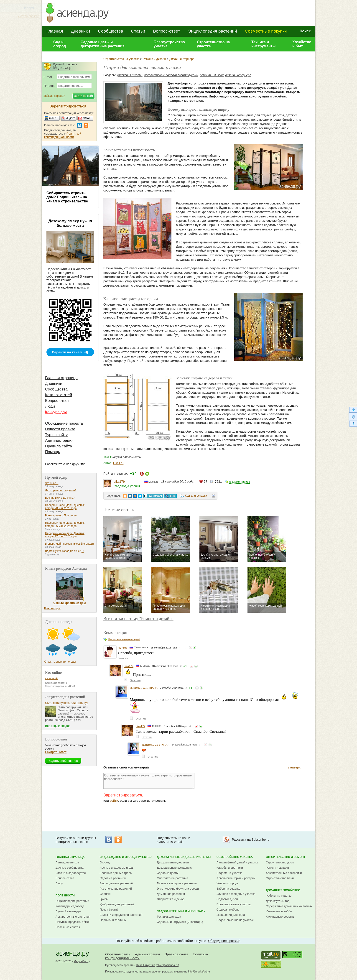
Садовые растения (113, 878)
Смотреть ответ (56, 752)
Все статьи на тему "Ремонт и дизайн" (138, 619)
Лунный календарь (69, 911)
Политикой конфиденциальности (63, 135)
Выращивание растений (116, 883)
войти (114, 801)
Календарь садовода (70, 906)
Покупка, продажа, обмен (73, 922)
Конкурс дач (56, 412)
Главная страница (61, 378)
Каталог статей (59, 395)
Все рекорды (52, 608)
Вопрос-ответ (166, 31)
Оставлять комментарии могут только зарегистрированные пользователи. (149, 781)
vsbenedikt (52, 678)
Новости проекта (60, 429)
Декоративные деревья (173, 862)
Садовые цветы (168, 873)
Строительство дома (280, 862)
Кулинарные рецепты (280, 917)
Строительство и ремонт (286, 857)
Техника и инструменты (263, 44)
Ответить (123, 658)
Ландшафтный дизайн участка (237, 862)
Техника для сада (169, 917)
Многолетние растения (173, 878)
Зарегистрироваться (123, 795)
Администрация (59, 440)
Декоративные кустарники (175, 868)
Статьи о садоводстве (71, 873)
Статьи (138, 31)
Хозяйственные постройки (284, 873)
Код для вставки (196, 496)
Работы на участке (279, 896)
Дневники (80, 31)
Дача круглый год (278, 901)
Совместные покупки (266, 31)
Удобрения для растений (117, 904)
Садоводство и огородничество (126, 857)
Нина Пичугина (145, 965)
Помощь (53, 452)
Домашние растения (171, 894)
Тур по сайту (56, 435)
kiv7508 (123, 648)
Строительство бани (280, 878)
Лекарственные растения (73, 917)
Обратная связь (118, 954)
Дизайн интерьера (182, 59)
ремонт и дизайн (212, 75)
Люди (50, 406)
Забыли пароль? (54, 96)
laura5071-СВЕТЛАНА (144, 688)
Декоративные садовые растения (184, 857)
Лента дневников (67, 862)
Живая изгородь (228, 883)
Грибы (104, 899)
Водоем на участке (229, 873)
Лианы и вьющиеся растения (177, 883)
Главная (55, 31)
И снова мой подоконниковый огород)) (69, 544)
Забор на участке (228, 889)
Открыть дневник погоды (60, 662)
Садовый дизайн (228, 899)
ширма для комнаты (127, 457)
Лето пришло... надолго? (61, 490)
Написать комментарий (124, 639)
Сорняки (106, 894)
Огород (105, 862)
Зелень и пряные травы (116, 873)
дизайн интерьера (238, 75)
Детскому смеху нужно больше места (70, 223)
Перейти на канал (67, 352)
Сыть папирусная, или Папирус (67, 703)
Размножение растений (116, 889)
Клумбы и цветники (230, 868)
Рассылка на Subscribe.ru (251, 840)
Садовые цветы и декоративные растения (103, 44)
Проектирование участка (234, 904)
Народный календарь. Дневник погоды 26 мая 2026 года (65, 524)
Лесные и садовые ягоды (117, 868)
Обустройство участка (235, 857)
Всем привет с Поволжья (61, 516)
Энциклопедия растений (212, 31)
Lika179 (118, 463)
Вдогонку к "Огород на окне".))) (65, 551)
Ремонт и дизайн (154, 59)
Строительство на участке (213, 44)
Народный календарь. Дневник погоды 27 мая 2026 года (65, 535)
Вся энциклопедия (58, 726)
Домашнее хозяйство (283, 890)
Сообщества (110, 31)
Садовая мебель (228, 910)
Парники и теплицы (113, 920)
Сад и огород (60, 44)
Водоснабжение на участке (235, 920)
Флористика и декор (171, 899)
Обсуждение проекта (64, 423)
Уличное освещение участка (236, 894)
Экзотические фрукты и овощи (178, 889)
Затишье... (52, 483)
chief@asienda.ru (168, 965)
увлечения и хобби (130, 75)
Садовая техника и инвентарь (181, 911)
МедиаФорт (81, 961)
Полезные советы (68, 927)
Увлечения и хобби (279, 911)
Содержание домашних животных (289, 906)
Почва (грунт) (109, 910)
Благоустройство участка (169, 44)
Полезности (65, 896)
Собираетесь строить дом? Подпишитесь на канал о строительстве (67, 197)
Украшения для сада (231, 915)
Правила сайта (59, 446)
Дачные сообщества (70, 868)
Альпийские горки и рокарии (236, 878)
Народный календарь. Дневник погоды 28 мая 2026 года (65, 507)
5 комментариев (240, 482)
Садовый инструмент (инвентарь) (180, 922)
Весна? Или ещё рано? (60, 498)
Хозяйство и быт (302, 44)
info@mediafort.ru (199, 972)
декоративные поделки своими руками (171, 75)
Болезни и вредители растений (121, 915)
